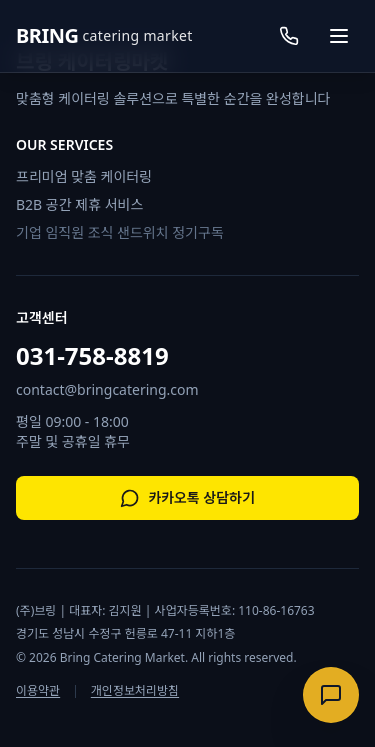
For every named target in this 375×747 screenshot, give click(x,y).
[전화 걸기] (289, 36)
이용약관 (38, 691)
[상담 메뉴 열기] (331, 695)
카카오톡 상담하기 (187, 498)
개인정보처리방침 (135, 691)
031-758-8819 (92, 356)
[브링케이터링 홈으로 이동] (104, 36)
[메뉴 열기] (339, 36)
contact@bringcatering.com (107, 389)
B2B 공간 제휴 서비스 (79, 204)
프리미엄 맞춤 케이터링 (84, 176)
